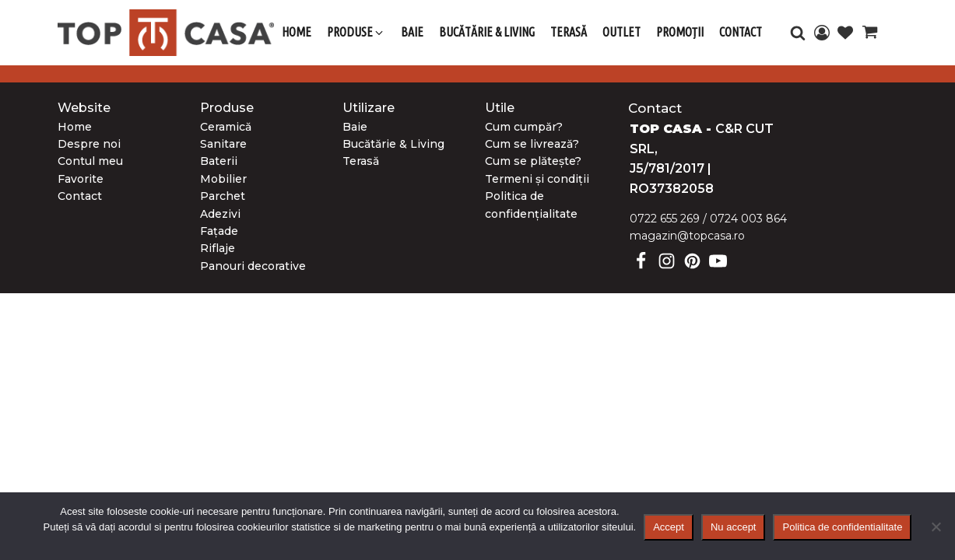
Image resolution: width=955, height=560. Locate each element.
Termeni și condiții (537, 179)
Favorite (81, 179)
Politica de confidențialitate (531, 205)
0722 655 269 (665, 219)
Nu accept (734, 527)
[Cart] (870, 35)
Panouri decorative (253, 266)
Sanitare (223, 144)
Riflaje (218, 248)
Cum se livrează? (532, 144)
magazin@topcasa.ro (687, 236)
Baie (355, 127)
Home (75, 127)
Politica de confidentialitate (842, 527)
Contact (80, 196)
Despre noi (89, 144)
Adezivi (220, 214)
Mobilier (223, 179)
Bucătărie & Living (393, 144)
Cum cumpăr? (524, 127)
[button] (356, 33)
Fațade (219, 231)
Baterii (219, 161)
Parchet (223, 196)
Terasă (361, 161)
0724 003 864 (748, 219)
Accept (669, 527)
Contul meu (90, 161)
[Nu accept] (936, 527)
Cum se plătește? (533, 161)
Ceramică (226, 127)
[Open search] (798, 33)
